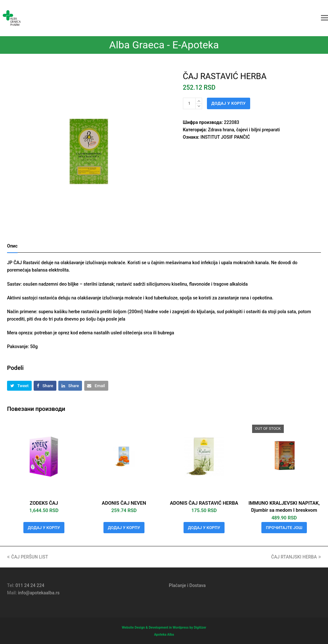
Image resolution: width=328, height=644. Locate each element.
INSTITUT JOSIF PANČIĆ (225, 137)
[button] (324, 18)
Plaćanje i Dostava (187, 585)
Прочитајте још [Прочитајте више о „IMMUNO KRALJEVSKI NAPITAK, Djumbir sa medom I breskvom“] (284, 528)
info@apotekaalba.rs (39, 593)
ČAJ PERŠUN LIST (28, 557)
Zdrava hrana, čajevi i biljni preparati (244, 130)
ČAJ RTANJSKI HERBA (296, 557)
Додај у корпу (229, 103)
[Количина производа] (189, 103)
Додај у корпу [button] (44, 528)
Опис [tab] (12, 246)
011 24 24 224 (30, 585)
